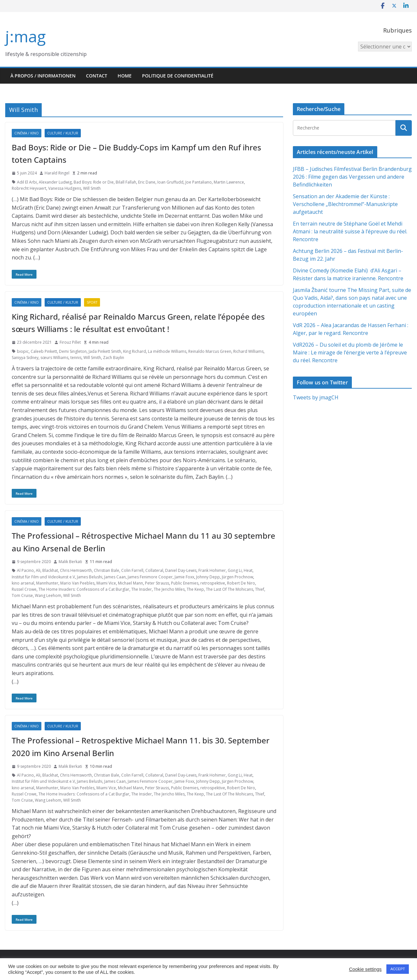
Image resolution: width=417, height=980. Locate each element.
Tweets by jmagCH (316, 397)
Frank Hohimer (212, 570)
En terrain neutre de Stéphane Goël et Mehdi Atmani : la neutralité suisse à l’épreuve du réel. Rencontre (350, 231)
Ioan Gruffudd (170, 182)
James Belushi (90, 577)
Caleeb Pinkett (44, 351)
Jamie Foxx (184, 577)
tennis (76, 358)
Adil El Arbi (27, 182)
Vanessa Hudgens (65, 188)
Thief (260, 589)
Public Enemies (185, 583)
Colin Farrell (132, 570)
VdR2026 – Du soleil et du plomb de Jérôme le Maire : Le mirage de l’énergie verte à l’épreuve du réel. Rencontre (350, 352)
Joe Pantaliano (199, 182)
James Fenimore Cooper (150, 577)
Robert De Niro (241, 583)
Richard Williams (248, 351)
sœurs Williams (54, 358)
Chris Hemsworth (76, 570)
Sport (92, 302)
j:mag (25, 36)
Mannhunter (47, 583)
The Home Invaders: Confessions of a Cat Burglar (84, 589)
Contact (97, 76)
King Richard (135, 351)
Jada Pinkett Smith (105, 351)
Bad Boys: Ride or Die (94, 182)
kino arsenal (23, 583)
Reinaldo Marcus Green (210, 351)
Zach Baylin (114, 358)
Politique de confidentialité (178, 76)
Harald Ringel (57, 173)
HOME (125, 76)
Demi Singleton (73, 351)
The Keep (195, 589)
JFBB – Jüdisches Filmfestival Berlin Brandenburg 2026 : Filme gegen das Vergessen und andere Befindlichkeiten (352, 177)
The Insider (142, 589)
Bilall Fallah (126, 182)
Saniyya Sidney (25, 358)
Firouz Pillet (70, 342)
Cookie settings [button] (365, 969)
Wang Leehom (48, 595)
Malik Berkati (70, 562)
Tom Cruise (22, 595)
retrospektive (213, 583)
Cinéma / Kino (27, 133)
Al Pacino (25, 570)
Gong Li (235, 570)
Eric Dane (147, 182)
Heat (248, 570)
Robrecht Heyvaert (29, 188)
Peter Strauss (157, 583)
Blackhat (50, 570)
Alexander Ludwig (55, 182)
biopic (23, 351)
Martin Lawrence (229, 182)
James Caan (115, 577)
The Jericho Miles (169, 589)
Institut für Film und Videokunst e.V (43, 577)
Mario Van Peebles (77, 583)
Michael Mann (130, 583)
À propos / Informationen (43, 76)
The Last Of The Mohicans (230, 589)
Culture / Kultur (63, 133)
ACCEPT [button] (398, 969)
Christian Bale (107, 570)
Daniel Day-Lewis (181, 570)
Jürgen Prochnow (237, 577)
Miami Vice (106, 583)
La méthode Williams (167, 351)
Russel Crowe (24, 589)
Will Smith (92, 188)
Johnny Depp (208, 577)
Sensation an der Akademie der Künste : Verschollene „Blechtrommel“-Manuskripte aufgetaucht (345, 204)
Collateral (154, 570)
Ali (38, 570)
